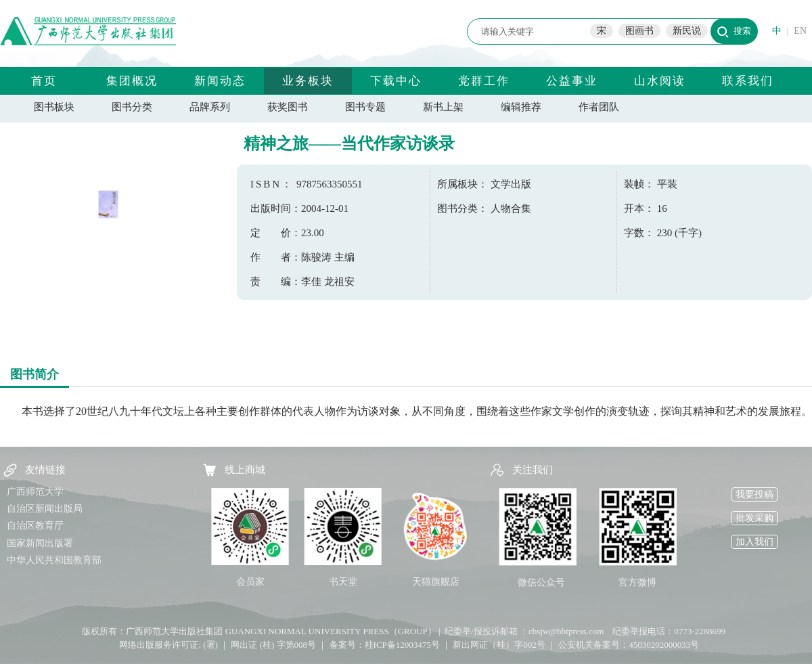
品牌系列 (210, 107)
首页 (44, 81)
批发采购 (754, 518)
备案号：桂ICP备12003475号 (385, 645)
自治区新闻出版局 (45, 509)
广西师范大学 (35, 492)
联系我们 (748, 81)
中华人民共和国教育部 (54, 560)
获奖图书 (288, 107)
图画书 (639, 31)
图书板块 (54, 107)
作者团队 (599, 107)
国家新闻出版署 (40, 543)
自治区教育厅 (35, 526)
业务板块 (308, 81)
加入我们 (754, 542)
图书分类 (132, 107)
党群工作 (484, 81)
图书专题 (365, 107)
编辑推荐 (521, 107)
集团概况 (132, 81)
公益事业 (572, 81)
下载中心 (396, 81)
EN (800, 31)
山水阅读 (660, 81)
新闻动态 (220, 81)
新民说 (687, 31)
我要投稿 (754, 494)
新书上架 (443, 107)
